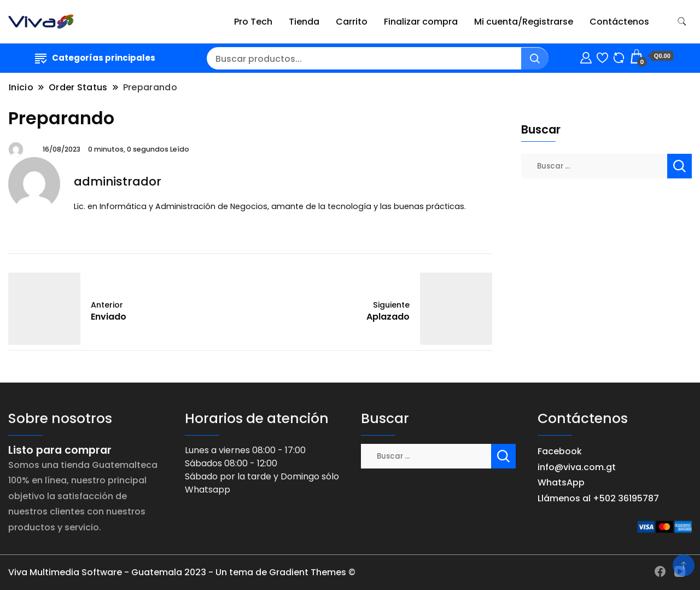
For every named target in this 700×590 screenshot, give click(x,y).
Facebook (560, 451)
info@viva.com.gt (577, 467)
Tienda (304, 22)
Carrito (352, 22)
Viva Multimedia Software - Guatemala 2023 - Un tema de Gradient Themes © (182, 572)
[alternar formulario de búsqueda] (682, 22)
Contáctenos (619, 22)
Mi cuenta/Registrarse (524, 22)
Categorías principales (95, 58)
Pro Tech (253, 22)
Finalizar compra (421, 22)
